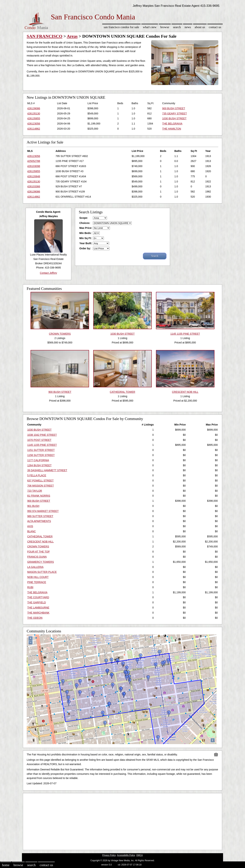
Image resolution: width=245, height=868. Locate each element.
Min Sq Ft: (86, 238)
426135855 (34, 118)
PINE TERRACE (37, 582)
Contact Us (215, 27)
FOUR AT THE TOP (38, 552)
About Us (200, 27)
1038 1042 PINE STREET (42, 435)
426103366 (34, 186)
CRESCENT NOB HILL (40, 542)
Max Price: (86, 228)
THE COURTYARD (38, 597)
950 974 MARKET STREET (43, 511)
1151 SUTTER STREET (41, 450)
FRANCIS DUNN (37, 557)
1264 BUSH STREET (39, 465)
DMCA (140, 855)
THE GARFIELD (37, 602)
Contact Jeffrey (48, 273)
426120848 (34, 176)
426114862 (34, 129)
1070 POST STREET (39, 440)
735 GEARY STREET (175, 114)
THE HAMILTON (172, 129)
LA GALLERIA (35, 567)
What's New (150, 27)
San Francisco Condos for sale (121, 27)
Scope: (84, 218)
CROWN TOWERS (38, 546)
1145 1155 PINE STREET (42, 445)
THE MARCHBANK (38, 613)
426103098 (34, 166)
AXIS (30, 526)
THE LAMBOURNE (38, 608)
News (188, 27)
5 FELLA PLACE (37, 475)
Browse (165, 27)
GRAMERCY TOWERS (40, 562)
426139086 (34, 108)
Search (177, 27)
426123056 (34, 124)
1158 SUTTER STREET (41, 455)
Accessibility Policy (126, 855)
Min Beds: (85, 233)
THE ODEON (35, 618)
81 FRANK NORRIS (39, 496)
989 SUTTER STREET (40, 516)
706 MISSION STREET (40, 486)
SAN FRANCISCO (45, 36)
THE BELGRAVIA (172, 124)
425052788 (34, 161)
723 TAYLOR (35, 491)
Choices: (85, 223)
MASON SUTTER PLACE (42, 572)
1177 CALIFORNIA (38, 460)
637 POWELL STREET (40, 481)
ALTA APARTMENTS (39, 521)
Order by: (85, 248)
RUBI (30, 587)
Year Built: (86, 243)
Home (6, 865)
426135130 (34, 114)
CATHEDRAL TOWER (40, 536)
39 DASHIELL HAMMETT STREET (47, 470)
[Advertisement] (122, 821)
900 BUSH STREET (174, 108)
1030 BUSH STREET (174, 118)
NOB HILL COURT (38, 577)
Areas (72, 36)
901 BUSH (33, 506)
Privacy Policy (109, 855)
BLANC (32, 531)
